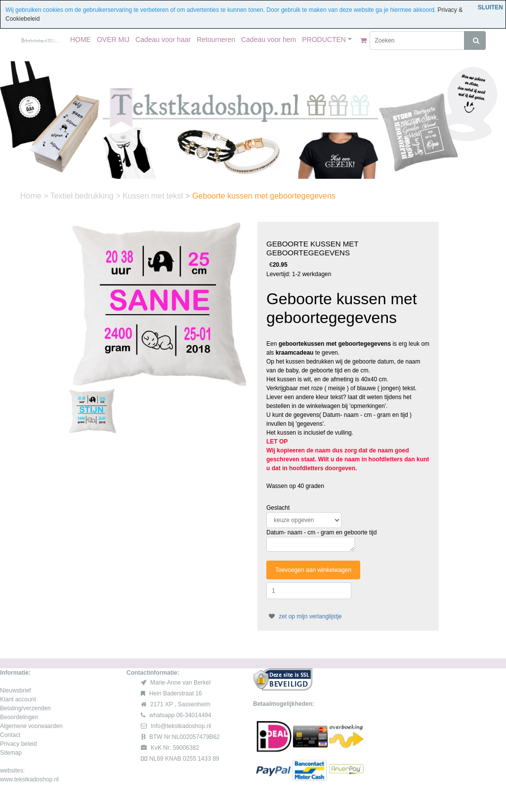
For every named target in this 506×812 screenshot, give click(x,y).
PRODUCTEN (324, 40)
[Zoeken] (417, 41)
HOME (81, 40)
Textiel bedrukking (83, 196)
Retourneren (216, 40)
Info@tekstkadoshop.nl (181, 726)
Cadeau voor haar (163, 40)
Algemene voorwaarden (31, 726)
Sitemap (11, 753)
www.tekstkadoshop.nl (29, 779)
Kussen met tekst (154, 196)
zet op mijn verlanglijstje (304, 616)
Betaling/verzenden (25, 708)
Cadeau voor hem (269, 40)
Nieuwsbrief (16, 690)
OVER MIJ (113, 40)
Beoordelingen (19, 717)
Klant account (18, 699)
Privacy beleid (19, 744)
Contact (10, 735)
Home (32, 196)
